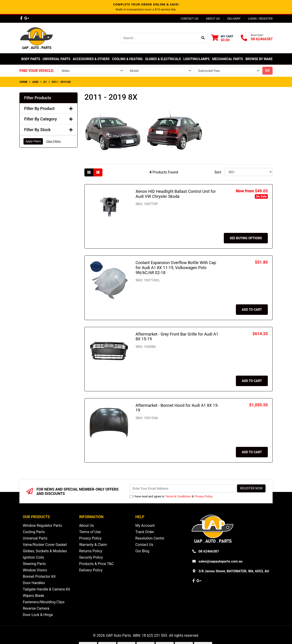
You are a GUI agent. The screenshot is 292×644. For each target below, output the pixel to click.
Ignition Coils (33, 557)
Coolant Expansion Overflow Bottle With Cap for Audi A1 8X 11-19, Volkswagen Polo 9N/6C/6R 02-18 (176, 267)
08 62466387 (262, 39)
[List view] (98, 172)
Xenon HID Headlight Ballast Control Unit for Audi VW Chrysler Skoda (176, 194)
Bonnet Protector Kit (39, 577)
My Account (145, 526)
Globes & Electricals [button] (163, 59)
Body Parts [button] (31, 59)
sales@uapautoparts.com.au (220, 561)
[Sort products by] (249, 172)
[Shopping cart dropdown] (222, 38)
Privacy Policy (203, 496)
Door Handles (34, 583)
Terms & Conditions (178, 496)
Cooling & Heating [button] (127, 59)
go (267, 71)
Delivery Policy (91, 570)
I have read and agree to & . (171, 496)
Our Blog (142, 551)
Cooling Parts (34, 532)
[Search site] (203, 38)
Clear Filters (53, 141)
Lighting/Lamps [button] (197, 59)
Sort (218, 172)
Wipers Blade (33, 596)
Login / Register (260, 19)
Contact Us (189, 19)
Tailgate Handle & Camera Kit (46, 589)
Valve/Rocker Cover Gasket (45, 545)
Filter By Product (48, 108)
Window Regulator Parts (42, 526)
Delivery (234, 19)
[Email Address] (183, 488)
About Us (213, 19)
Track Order (145, 532)
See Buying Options (246, 238)
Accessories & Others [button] (91, 59)
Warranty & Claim (93, 545)
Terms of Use (90, 532)
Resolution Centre (150, 538)
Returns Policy (91, 551)
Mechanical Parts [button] (228, 59)
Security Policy (91, 557)
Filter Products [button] (38, 98)
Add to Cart (252, 310)
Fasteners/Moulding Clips (44, 602)
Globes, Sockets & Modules (45, 551)
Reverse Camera (36, 608)
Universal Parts (56, 59)
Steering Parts (34, 564)
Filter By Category (48, 119)
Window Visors (35, 570)
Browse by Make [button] (259, 59)
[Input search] (160, 38)
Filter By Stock (48, 130)
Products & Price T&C (96, 564)
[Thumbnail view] (89, 172)
